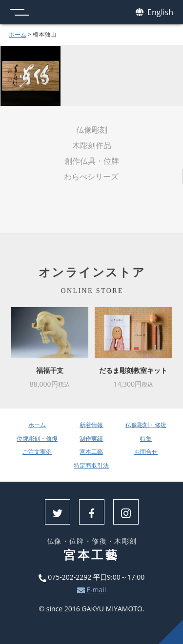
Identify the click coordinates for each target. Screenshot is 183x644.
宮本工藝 (91, 452)
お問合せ (146, 452)
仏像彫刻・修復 (146, 425)
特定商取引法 (91, 465)
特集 (146, 439)
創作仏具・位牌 (92, 161)
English (154, 12)
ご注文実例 (37, 452)
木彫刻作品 (92, 145)
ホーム (18, 34)
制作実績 (91, 439)
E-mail (92, 590)
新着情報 (91, 425)
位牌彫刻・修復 (37, 439)
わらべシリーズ (91, 176)
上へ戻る (171, 632)
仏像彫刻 (92, 130)
